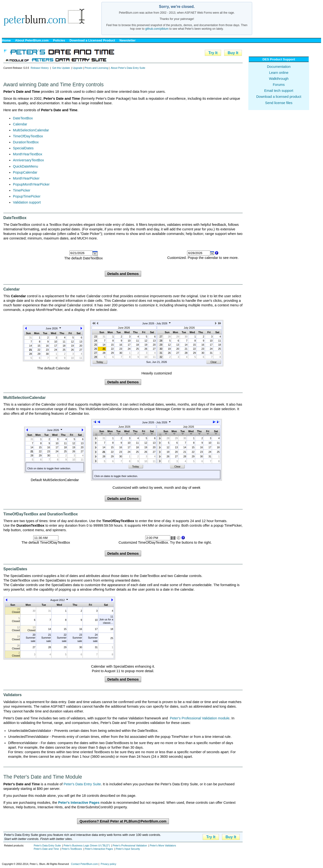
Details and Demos (123, 274)
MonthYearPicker (26, 178)
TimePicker (22, 190)
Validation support (27, 202)
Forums (279, 85)
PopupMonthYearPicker (31, 184)
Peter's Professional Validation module (200, 718)
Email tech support (279, 91)
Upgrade (78, 68)
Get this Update (61, 68)
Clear (214, 362)
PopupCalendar (25, 172)
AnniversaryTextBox (28, 160)
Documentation (279, 67)
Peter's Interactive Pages (99, 849)
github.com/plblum (157, 29)
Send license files (279, 103)
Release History (40, 68)
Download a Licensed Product (92, 40)
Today (100, 362)
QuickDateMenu (25, 166)
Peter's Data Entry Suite (82, 784)
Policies (59, 40)
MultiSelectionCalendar (31, 130)
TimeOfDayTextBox (28, 136)
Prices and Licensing (96, 68)
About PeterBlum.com (32, 40)
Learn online (279, 73)
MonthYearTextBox (28, 154)
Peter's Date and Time (46, 849)
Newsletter (127, 40)
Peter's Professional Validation (130, 845)
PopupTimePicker (27, 196)
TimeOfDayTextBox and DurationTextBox (41, 514)
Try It (213, 53)
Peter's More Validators (163, 845)
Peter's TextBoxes (72, 849)
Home (6, 40)
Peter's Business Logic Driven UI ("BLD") (87, 845)
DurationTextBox (26, 142)
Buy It (233, 53)
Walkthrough (279, 79)
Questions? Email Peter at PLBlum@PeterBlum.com (123, 821)
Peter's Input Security (128, 849)
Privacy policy (109, 864)
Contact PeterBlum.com (85, 864)
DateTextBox (23, 118)
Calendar (20, 124)
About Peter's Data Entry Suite (128, 68)
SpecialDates (23, 148)
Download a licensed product (279, 97)
